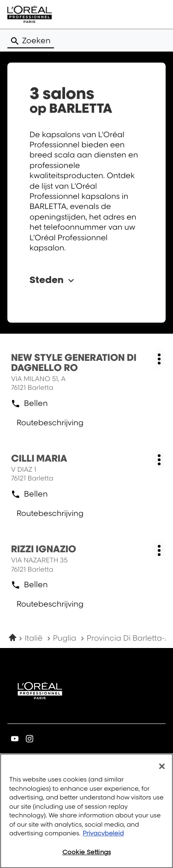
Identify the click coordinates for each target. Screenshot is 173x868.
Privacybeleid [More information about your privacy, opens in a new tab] (103, 838)
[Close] (162, 771)
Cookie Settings (86, 856)
